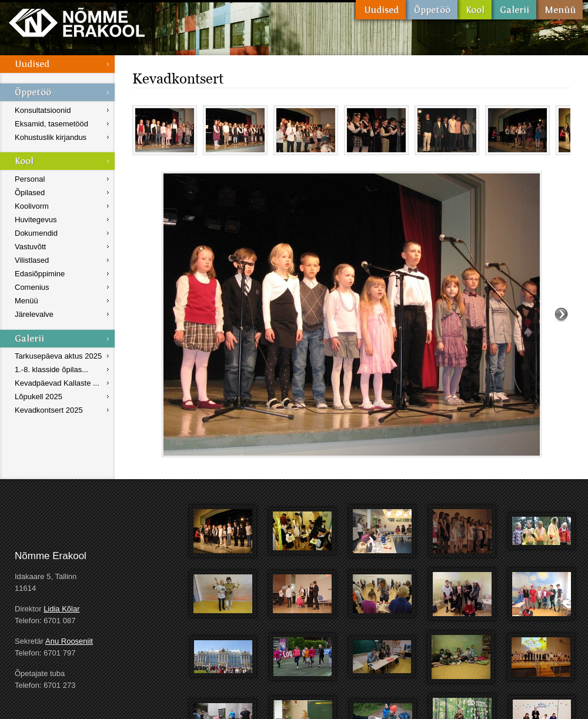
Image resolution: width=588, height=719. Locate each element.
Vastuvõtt (30, 247)
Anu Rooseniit (69, 641)
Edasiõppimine (40, 274)
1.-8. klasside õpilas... (51, 369)
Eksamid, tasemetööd (51, 124)
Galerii (514, 10)
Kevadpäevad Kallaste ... (57, 383)
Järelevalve (34, 314)
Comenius (32, 287)
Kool (475, 10)
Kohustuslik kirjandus (51, 137)
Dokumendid (36, 233)
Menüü (559, 10)
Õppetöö (432, 10)
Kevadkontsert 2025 (49, 410)
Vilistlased (32, 260)
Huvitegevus (36, 220)
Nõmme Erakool (77, 22)
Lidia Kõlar (61, 609)
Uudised (381, 10)
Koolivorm (32, 206)
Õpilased (30, 193)
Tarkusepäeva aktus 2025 (58, 356)
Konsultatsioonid (43, 110)
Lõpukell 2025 (39, 397)
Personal (30, 179)
